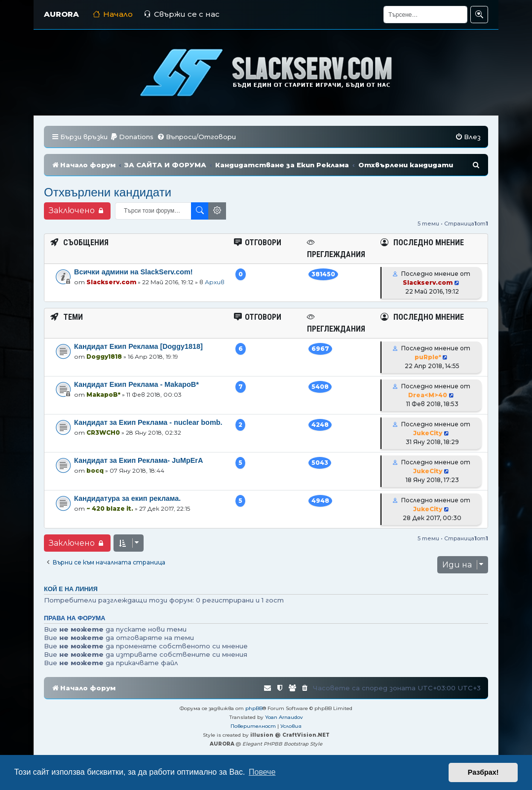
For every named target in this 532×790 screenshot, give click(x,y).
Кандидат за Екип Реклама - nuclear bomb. (148, 422)
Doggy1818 (104, 357)
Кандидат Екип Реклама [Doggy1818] (138, 346)
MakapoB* (103, 395)
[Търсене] (425, 15)
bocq (95, 470)
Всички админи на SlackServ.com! (133, 272)
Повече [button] (262, 772)
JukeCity (428, 433)
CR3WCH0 (103, 433)
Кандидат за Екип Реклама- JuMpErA (138, 460)
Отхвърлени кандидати (108, 192)
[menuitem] (132, 137)
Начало (113, 14)
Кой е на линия (71, 589)
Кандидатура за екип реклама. (127, 498)
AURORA (61, 14)
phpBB (254, 708)
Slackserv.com (111, 282)
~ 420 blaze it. (110, 508)
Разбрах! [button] (483, 772)
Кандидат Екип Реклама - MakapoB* (136, 384)
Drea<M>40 (428, 395)
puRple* (428, 357)
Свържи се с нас (182, 14)
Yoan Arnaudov (284, 717)
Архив (215, 282)
